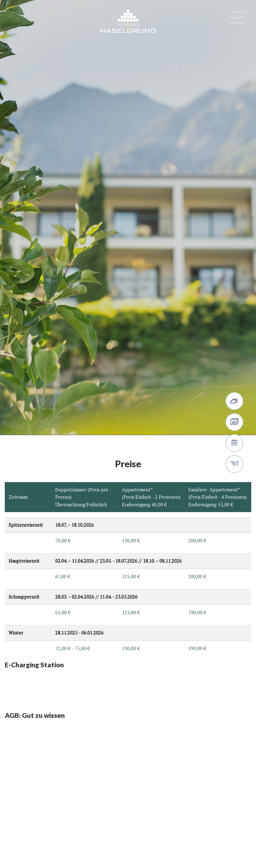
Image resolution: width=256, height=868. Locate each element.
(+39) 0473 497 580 (17, 19)
